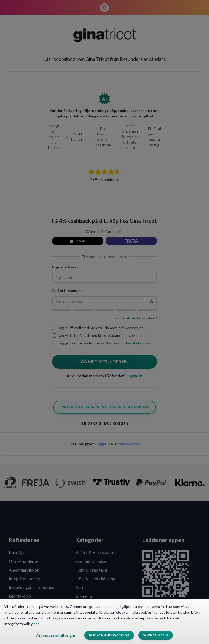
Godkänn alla (156, 635)
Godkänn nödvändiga (109, 635)
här (157, 618)
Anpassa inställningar (56, 635)
